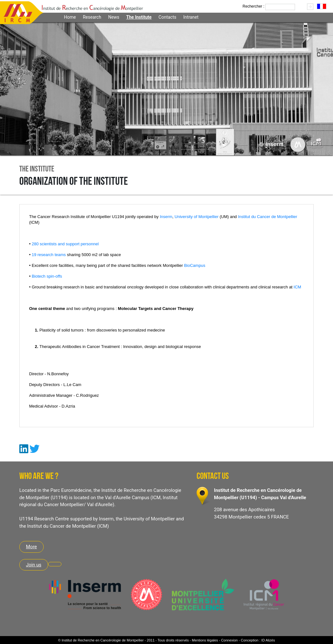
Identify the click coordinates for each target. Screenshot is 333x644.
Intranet (191, 17)
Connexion (229, 640)
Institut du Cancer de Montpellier (268, 217)
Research (92, 17)
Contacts (167, 17)
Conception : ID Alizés (258, 640)
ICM (298, 287)
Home (70, 17)
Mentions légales (205, 640)
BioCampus (195, 265)
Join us (34, 565)
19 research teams (49, 255)
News (114, 17)
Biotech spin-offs (47, 276)
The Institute (139, 17)
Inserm (166, 217)
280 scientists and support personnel (65, 244)
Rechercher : (253, 6)
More (31, 547)
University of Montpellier (197, 217)
